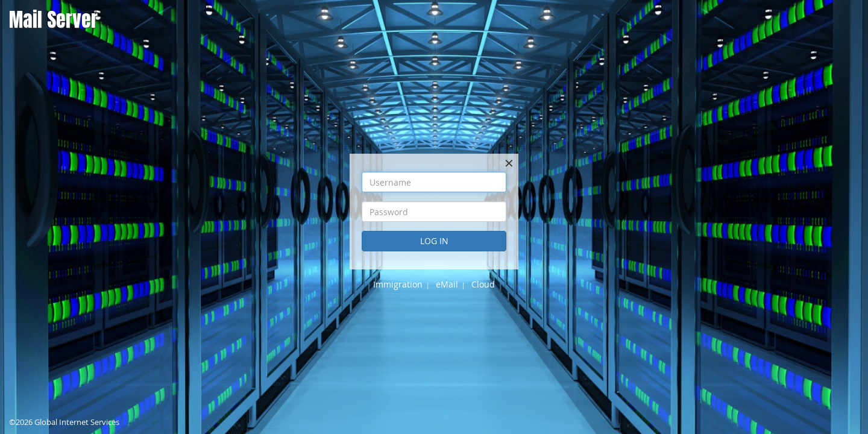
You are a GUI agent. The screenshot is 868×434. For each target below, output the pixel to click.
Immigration (398, 284)
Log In (434, 241)
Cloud (483, 284)
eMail (447, 284)
